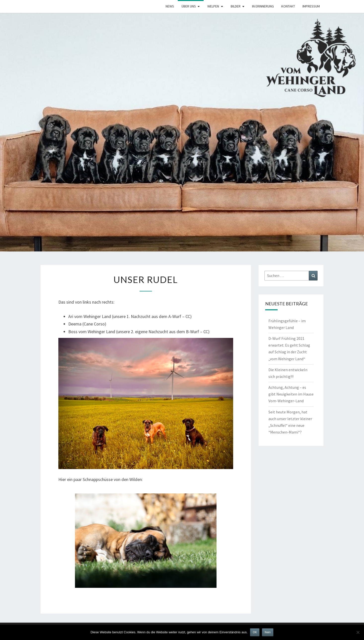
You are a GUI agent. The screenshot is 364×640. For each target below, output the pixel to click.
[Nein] (358, 632)
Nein (268, 632)
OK (255, 632)
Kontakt (288, 6)
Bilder (236, 6)
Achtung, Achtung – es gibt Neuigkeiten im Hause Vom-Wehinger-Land (291, 394)
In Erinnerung (263, 6)
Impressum (311, 6)
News (170, 6)
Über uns (189, 6)
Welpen (213, 6)
